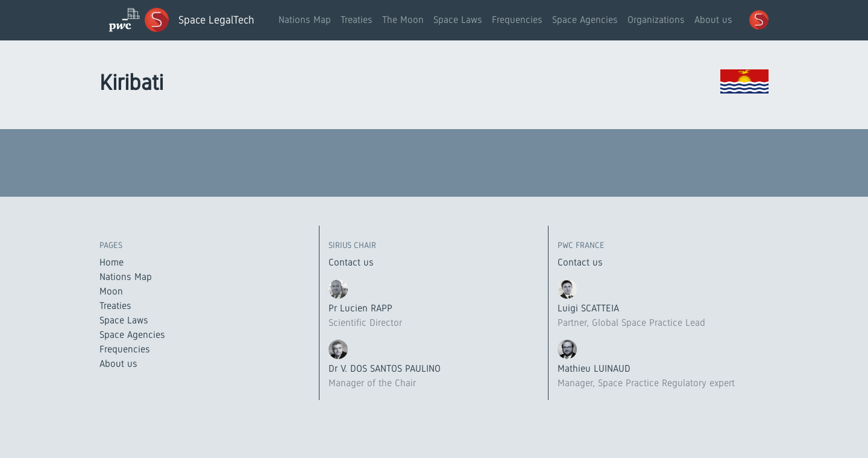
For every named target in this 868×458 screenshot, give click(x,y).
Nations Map (305, 20)
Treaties (357, 20)
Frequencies (517, 20)
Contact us (351, 262)
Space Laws (458, 20)
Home (112, 262)
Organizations (656, 20)
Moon (111, 291)
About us (713, 20)
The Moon (403, 20)
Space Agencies (585, 20)
